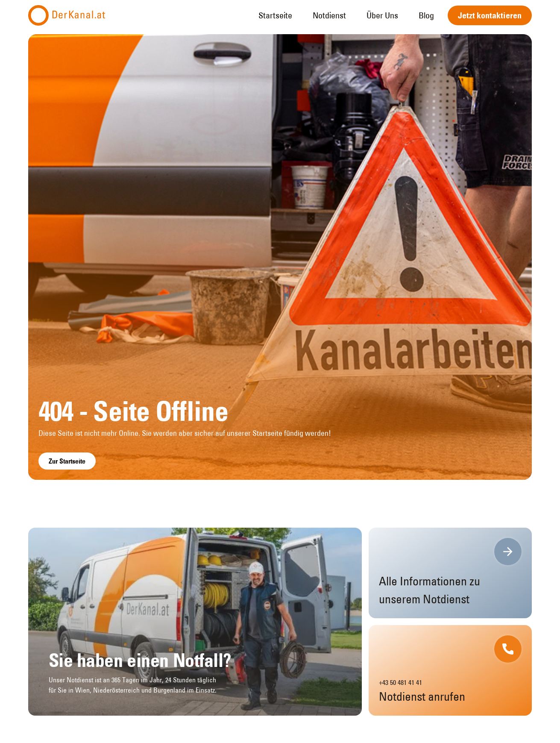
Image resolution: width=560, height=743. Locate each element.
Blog (426, 15)
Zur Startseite (67, 461)
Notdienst (329, 15)
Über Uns (382, 15)
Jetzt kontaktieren (490, 15)
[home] (67, 15)
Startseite (275, 15)
